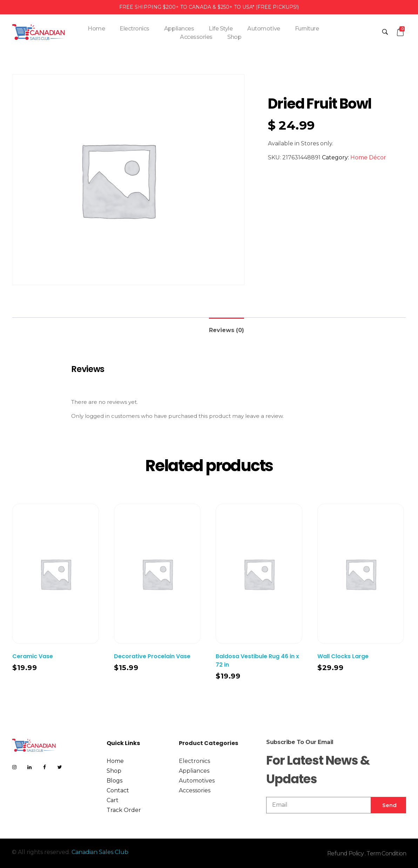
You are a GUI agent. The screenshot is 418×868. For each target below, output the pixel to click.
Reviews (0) (227, 330)
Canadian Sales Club (100, 852)
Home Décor (368, 157)
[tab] (227, 327)
